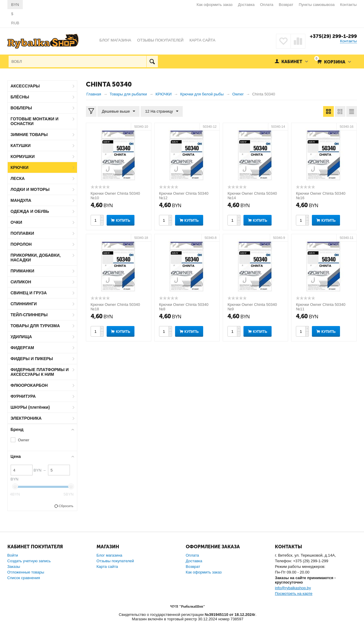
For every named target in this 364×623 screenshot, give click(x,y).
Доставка (246, 5)
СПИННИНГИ (24, 304)
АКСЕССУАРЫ (25, 86)
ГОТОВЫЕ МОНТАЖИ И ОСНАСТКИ (35, 121)
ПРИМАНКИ (23, 271)
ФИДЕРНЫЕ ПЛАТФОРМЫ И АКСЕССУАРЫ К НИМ (40, 372)
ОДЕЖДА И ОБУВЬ (30, 211)
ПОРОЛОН (21, 244)
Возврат (286, 5)
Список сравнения (24, 578)
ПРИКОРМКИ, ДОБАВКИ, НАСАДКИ (36, 258)
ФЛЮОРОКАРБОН (29, 385)
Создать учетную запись (29, 561)
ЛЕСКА (18, 178)
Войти (13, 555)
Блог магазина (109, 555)
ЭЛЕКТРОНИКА (26, 418)
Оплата (267, 5)
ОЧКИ (16, 222)
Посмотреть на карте (294, 594)
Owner (24, 440)
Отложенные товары (26, 572)
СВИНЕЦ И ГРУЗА (29, 293)
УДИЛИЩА (21, 337)
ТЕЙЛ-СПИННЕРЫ (29, 315)
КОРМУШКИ (23, 156)
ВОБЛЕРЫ (21, 108)
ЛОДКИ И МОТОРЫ (30, 189)
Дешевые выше (119, 111)
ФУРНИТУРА (23, 396)
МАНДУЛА (21, 200)
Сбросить (66, 506)
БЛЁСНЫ (20, 97)
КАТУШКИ (21, 146)
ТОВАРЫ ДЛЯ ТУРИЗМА (35, 326)
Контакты (348, 5)
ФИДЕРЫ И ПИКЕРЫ (32, 359)
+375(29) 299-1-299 (333, 36)
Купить (123, 221)
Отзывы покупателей (115, 561)
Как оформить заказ (215, 5)
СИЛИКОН (21, 282)
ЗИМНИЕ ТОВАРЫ (29, 135)
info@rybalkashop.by (293, 588)
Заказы (14, 567)
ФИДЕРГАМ (23, 348)
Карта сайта (107, 567)
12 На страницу (162, 111)
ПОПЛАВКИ (23, 233)
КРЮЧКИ (20, 167)
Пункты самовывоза (317, 5)
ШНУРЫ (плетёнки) (30, 407)
